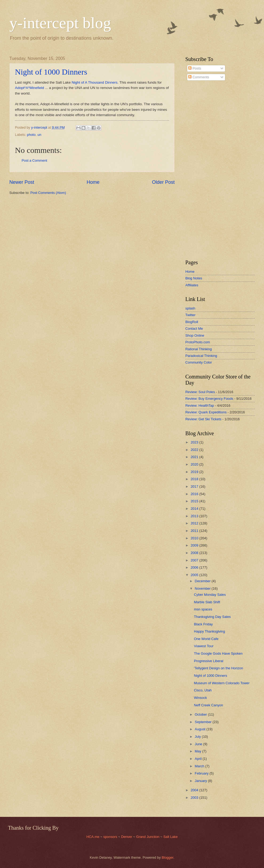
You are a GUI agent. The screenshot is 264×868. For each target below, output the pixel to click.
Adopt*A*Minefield (29, 88)
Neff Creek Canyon (208, 705)
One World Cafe (206, 639)
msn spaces (203, 609)
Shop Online (195, 335)
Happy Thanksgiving (209, 631)
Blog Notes (194, 278)
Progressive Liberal (209, 661)
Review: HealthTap (200, 406)
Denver (127, 837)
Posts (195, 68)
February (202, 773)
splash (190, 308)
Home (93, 182)
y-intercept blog (60, 23)
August (201, 729)
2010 (195, 538)
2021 (195, 457)
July (198, 737)
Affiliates (192, 285)
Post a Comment (34, 160)
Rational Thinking (199, 349)
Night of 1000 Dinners (51, 72)
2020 (195, 464)
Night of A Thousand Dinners (95, 82)
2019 (195, 472)
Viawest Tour (204, 646)
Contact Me (194, 329)
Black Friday (203, 624)
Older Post (163, 182)
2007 (195, 560)
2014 (195, 509)
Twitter (190, 315)
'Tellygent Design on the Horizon (218, 668)
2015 (195, 501)
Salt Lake (170, 837)
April (199, 759)
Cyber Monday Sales (210, 595)
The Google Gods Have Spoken (218, 653)
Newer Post (22, 182)
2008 (195, 553)
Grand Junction (148, 837)
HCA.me (93, 837)
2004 (195, 790)
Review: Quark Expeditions (206, 412)
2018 (195, 479)
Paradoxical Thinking (201, 356)
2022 (195, 450)
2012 (195, 523)
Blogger (167, 857)
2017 (195, 486)
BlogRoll (192, 322)
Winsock (200, 698)
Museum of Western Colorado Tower (222, 683)
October (201, 714)
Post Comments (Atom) (48, 193)
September (204, 722)
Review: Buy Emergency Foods (209, 399)
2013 (195, 516)
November (203, 588)
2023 (195, 442)
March (200, 766)
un (39, 135)
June (199, 744)
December (203, 581)
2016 (195, 494)
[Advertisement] (201, 170)
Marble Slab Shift (207, 602)
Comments (199, 77)
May (198, 751)
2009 (195, 545)
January (201, 781)
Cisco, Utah (203, 690)
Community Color (199, 362)
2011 (195, 531)
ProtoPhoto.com (198, 342)
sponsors (111, 837)
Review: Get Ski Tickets (203, 419)
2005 (195, 575)
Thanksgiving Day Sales (212, 617)
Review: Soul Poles (200, 392)
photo (31, 135)
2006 (195, 567)
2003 (195, 798)
